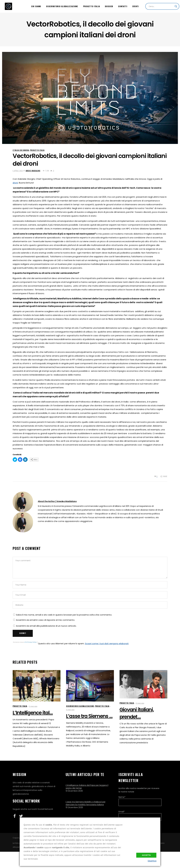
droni (15, 183)
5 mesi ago (33, 706)
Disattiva (152, 861)
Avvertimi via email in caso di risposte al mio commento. (45, 620)
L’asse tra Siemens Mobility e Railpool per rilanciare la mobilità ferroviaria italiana (86, 803)
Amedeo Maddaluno (33, 171)
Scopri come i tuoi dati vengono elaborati (107, 643)
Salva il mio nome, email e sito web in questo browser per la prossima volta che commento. (64, 615)
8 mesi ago (140, 703)
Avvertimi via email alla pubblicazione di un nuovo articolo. (46, 626)
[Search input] (161, 6)
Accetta (146, 855)
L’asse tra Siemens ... (89, 716)
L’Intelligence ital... (33, 713)
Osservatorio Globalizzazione (80, 706)
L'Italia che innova (21, 150)
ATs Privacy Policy (31, 642)
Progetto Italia (37, 150)
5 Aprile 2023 (18, 171)
